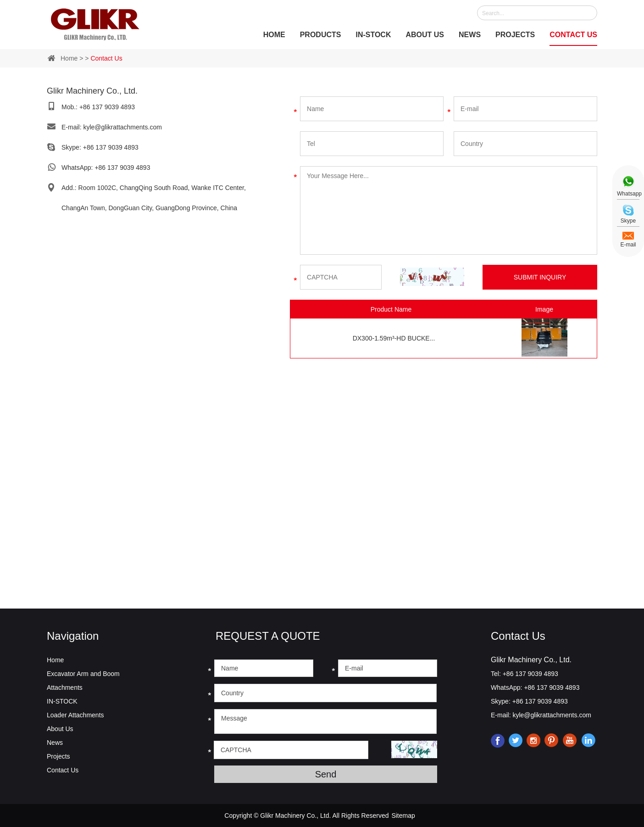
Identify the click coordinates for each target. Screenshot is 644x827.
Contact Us (573, 35)
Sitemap (403, 816)
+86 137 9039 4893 (111, 147)
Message (325, 721)
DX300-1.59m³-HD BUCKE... (394, 338)
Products (321, 35)
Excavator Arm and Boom (83, 674)
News (470, 35)
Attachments (65, 687)
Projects (515, 35)
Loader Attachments (75, 715)
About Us (425, 35)
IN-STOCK (373, 35)
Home (274, 35)
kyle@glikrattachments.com (122, 127)
